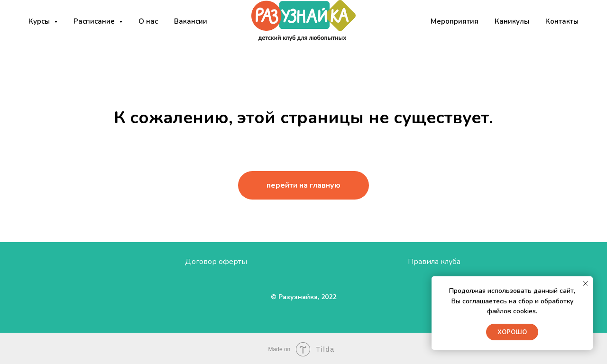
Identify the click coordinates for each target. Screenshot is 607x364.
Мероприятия (455, 21)
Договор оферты (216, 262)
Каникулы (512, 21)
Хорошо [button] (512, 332)
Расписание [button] (95, 21)
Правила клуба (434, 262)
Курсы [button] (40, 21)
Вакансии (191, 21)
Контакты (562, 21)
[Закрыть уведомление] (586, 283)
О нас (148, 21)
